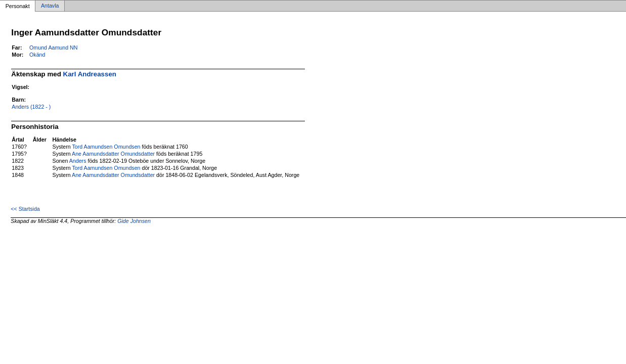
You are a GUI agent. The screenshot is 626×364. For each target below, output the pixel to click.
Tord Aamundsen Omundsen (106, 147)
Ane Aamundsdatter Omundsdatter (113, 154)
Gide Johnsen (134, 221)
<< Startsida (25, 209)
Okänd (37, 55)
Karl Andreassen (90, 74)
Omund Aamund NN (53, 48)
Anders (78, 161)
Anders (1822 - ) (31, 107)
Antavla (50, 6)
